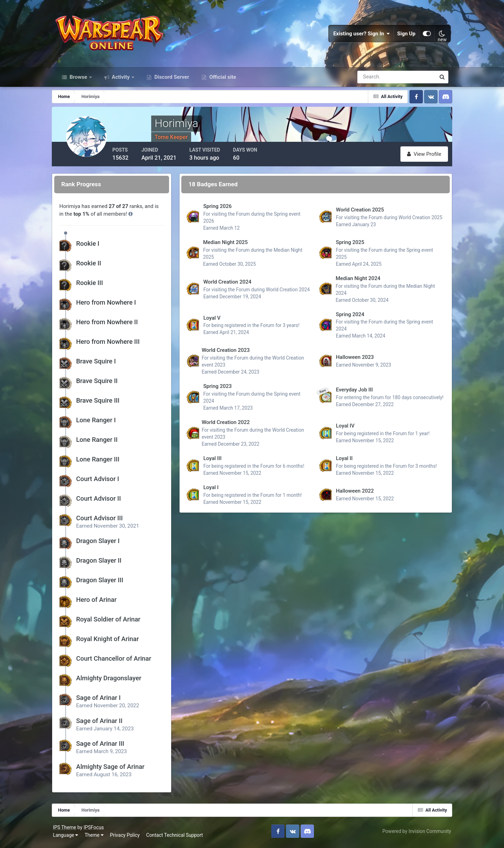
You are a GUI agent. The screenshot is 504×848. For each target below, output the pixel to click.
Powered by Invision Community (414, 833)
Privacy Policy (128, 837)
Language (68, 837)
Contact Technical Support (177, 837)
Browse (78, 80)
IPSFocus (96, 830)
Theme (97, 837)
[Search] (372, 80)
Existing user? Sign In (359, 35)
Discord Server (171, 80)
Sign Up (404, 35)
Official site (222, 80)
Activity (121, 80)
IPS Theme (67, 830)
